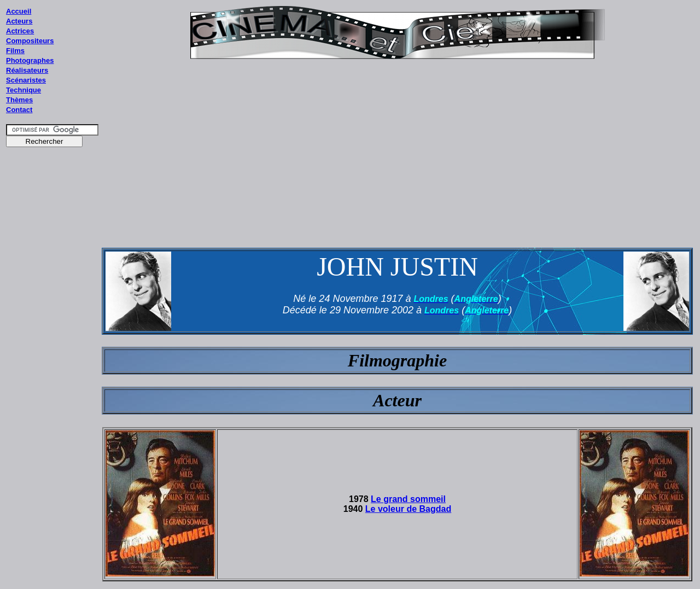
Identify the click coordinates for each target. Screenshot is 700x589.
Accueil (19, 11)
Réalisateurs (27, 70)
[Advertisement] (52, 360)
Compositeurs (30, 41)
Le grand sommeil (408, 499)
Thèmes (19, 100)
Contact (19, 110)
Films (15, 51)
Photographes (30, 60)
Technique (24, 90)
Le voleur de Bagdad (408, 509)
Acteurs (19, 21)
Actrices (20, 31)
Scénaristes (26, 80)
